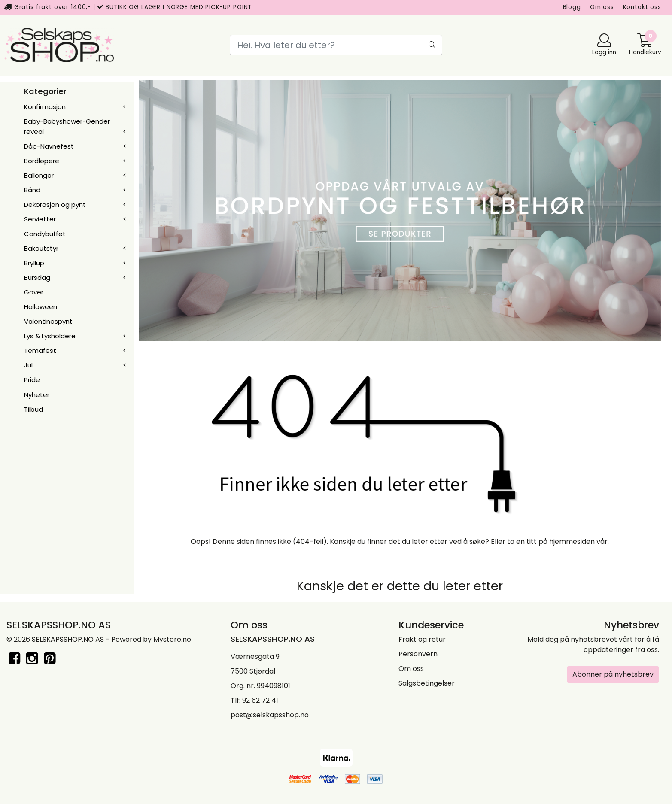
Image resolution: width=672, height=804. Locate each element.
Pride (32, 380)
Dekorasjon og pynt (55, 205)
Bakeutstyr (41, 248)
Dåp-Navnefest (49, 146)
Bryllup (34, 263)
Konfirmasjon (45, 107)
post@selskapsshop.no (270, 715)
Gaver (34, 292)
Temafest (40, 350)
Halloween (41, 307)
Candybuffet (45, 234)
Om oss (602, 7)
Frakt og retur (422, 639)
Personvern (418, 654)
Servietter (40, 219)
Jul (28, 365)
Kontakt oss (642, 7)
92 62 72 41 (260, 700)
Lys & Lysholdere (50, 336)
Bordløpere (42, 161)
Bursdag (37, 278)
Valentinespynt (48, 321)
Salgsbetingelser (427, 683)
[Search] (336, 45)
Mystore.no (172, 639)
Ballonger (39, 175)
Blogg (572, 7)
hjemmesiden (572, 542)
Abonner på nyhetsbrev (613, 674)
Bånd (32, 190)
